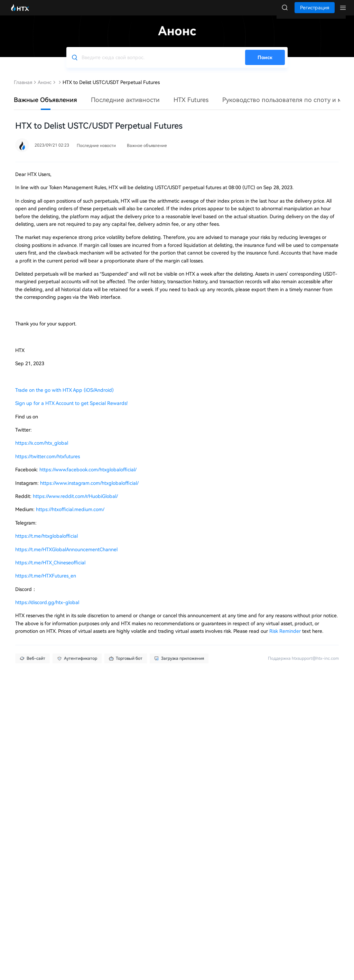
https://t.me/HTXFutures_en (46, 583)
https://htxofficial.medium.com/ (70, 516)
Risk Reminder (286, 638)
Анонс (45, 89)
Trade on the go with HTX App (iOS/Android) (64, 397)
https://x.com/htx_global (42, 450)
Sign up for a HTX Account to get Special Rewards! (71, 410)
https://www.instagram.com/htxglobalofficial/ (89, 490)
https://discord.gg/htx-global (47, 609)
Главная (23, 89)
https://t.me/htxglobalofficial (46, 543)
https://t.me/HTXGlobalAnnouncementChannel (66, 556)
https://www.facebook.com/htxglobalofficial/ (88, 477)
